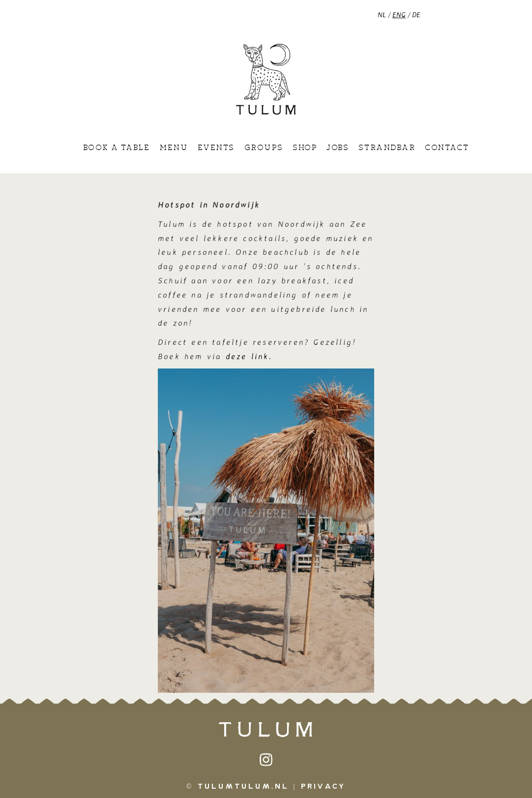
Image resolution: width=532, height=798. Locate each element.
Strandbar (387, 148)
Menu (173, 148)
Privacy (323, 787)
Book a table (116, 148)
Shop (305, 148)
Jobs (338, 148)
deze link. (251, 356)
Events (216, 148)
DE (416, 15)
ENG (399, 15)
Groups (264, 148)
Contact (447, 148)
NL (382, 15)
